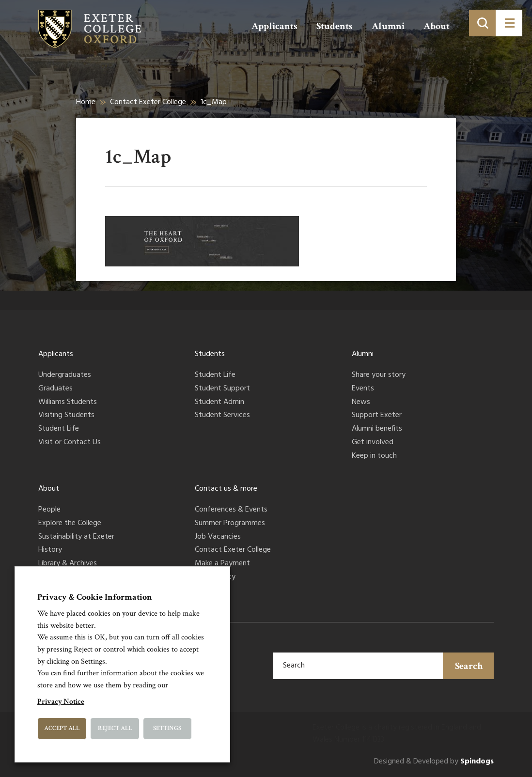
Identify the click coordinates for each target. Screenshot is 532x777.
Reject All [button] (115, 728)
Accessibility (215, 577)
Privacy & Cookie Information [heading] (95, 597)
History (50, 550)
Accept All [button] (62, 728)
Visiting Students (66, 416)
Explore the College (70, 524)
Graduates (55, 389)
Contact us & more (226, 489)
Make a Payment (222, 564)
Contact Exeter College (148, 102)
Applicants (274, 26)
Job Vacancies (218, 537)
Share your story (379, 375)
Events (363, 389)
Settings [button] (167, 728)
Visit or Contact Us (70, 443)
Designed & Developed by (434, 762)
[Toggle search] (482, 23)
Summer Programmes (230, 524)
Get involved (373, 443)
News (361, 403)
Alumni (388, 26)
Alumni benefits (377, 429)
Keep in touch (374, 456)
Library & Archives (68, 564)
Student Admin (219, 403)
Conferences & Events (231, 510)
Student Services (222, 416)
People (49, 510)
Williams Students (68, 403)
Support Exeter (377, 416)
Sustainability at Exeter (76, 537)
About (437, 26)
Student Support (222, 389)
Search (469, 666)
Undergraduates (65, 375)
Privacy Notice (61, 702)
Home (86, 102)
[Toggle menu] (509, 23)
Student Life (59, 429)
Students (335, 26)
